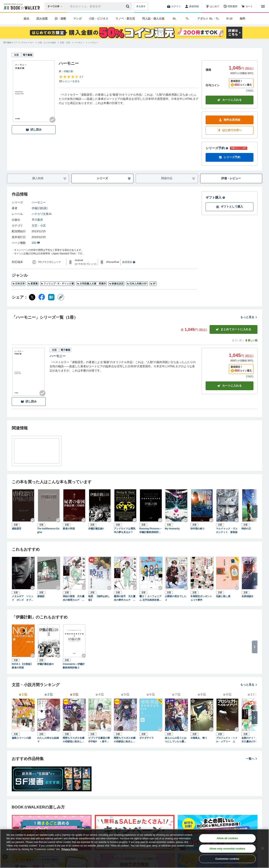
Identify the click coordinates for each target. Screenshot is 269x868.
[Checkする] (52, 120)
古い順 (237, 340)
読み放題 (42, 19)
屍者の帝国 (69, 529)
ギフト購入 (215, 197)
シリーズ (114, 178)
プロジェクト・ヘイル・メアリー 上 (227, 740)
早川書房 (37, 220)
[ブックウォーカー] (21, 6)
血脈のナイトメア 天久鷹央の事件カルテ (252, 740)
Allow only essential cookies (227, 849)
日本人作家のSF (137, 284)
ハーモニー (39, 202)
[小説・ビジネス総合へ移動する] (47, 43)
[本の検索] (56, 6)
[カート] (247, 6)
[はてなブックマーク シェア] (51, 297)
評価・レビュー (231, 178)
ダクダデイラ (147, 738)
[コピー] (61, 297)
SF (153, 284)
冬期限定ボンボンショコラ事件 (201, 598)
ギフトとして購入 (230, 207)
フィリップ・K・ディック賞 (57, 284)
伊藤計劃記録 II (45, 664)
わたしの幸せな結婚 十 (49, 740)
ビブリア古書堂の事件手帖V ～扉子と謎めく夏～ (100, 740)
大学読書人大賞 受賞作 (91, 284)
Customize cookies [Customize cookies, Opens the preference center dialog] (227, 859)
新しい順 (251, 340)
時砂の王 (246, 529)
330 (36, 243)
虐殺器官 (17, 529)
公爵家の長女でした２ (176, 598)
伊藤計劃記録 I (96, 529)
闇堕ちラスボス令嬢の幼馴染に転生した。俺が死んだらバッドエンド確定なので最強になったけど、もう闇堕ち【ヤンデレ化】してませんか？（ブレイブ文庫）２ (125, 740)
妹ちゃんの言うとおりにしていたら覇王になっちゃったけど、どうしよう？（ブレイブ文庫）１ (176, 740)
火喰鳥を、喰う (199, 738)
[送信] (128, 6)
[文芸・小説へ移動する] (65, 43)
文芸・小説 (39, 225)
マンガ (77, 19)
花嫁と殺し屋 (223, 596)
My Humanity (172, 529)
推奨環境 (129, 262)
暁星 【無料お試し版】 (99, 598)
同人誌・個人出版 (153, 19)
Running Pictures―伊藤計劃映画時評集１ (150, 531)
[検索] (128, 6)
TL (187, 19)
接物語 (41, 596)
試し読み (34, 130)
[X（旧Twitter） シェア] (32, 297)
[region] (134, 848)
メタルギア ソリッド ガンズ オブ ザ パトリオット (23, 598)
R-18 (229, 19)
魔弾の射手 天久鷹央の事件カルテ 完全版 (125, 598)
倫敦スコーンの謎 (21, 738)
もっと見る (249, 317)
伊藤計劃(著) (40, 208)
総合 (27, 19)
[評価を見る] (71, 79)
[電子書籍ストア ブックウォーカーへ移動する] (18, 43)
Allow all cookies (227, 838)
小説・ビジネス (99, 19)
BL (175, 19)
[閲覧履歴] (230, 6)
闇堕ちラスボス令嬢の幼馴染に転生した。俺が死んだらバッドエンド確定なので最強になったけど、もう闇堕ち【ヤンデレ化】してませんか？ (74, 740)
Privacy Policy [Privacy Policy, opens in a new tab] (69, 849)
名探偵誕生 (247, 596)
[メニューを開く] (263, 6)
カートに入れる (230, 100)
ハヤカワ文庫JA (42, 214)
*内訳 (250, 91)
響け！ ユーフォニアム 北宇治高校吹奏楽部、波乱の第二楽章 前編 (150, 598)
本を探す (141, 6)
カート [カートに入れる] (230, 386)
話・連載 (60, 19)
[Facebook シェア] (42, 297)
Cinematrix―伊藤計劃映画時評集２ (74, 666)
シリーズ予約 (217, 148)
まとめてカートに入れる (234, 329)
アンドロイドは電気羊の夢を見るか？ (125, 530)
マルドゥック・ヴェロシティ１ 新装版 (227, 530)
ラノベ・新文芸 (125, 19)
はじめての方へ (230, 130)
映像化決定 (116, 284)
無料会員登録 (230, 120)
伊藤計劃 (68, 71)
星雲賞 (33, 284)
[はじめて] (212, 6)
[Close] (263, 848)
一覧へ (252, 759)
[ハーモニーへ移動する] (79, 43)
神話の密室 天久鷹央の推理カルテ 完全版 (74, 598)
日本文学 (19, 284)
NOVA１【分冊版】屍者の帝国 (22, 666)
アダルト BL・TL (208, 19)
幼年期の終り (198, 529)
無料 (242, 19)
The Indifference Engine (48, 530)
